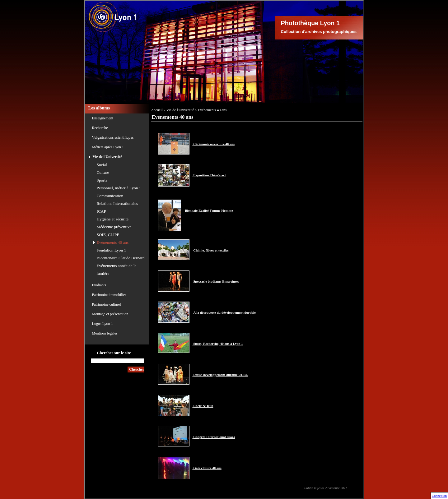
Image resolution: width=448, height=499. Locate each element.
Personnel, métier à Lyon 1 (119, 188)
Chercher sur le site (114, 353)
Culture (103, 172)
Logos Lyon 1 (103, 324)
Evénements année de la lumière (117, 270)
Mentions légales (105, 333)
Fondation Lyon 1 (112, 250)
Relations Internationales (117, 203)
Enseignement (103, 118)
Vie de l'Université (107, 157)
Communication (110, 196)
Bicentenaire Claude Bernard (121, 258)
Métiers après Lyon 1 (108, 147)
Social (102, 165)
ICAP (101, 211)
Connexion (439, 496)
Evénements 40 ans (113, 242)
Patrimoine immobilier (109, 295)
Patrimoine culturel (107, 304)
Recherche (100, 128)
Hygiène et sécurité (113, 219)
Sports (102, 180)
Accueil (157, 110)
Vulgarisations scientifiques (113, 137)
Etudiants (99, 285)
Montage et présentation (110, 314)
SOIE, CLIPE (108, 235)
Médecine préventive (114, 227)
